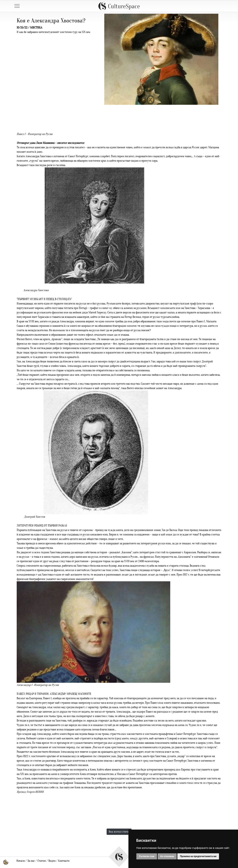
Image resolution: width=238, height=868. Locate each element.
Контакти (64, 861)
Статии (42, 861)
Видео (52, 861)
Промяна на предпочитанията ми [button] (198, 856)
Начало (21, 861)
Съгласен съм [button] (147, 856)
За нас (31, 861)
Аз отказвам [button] (167, 856)
